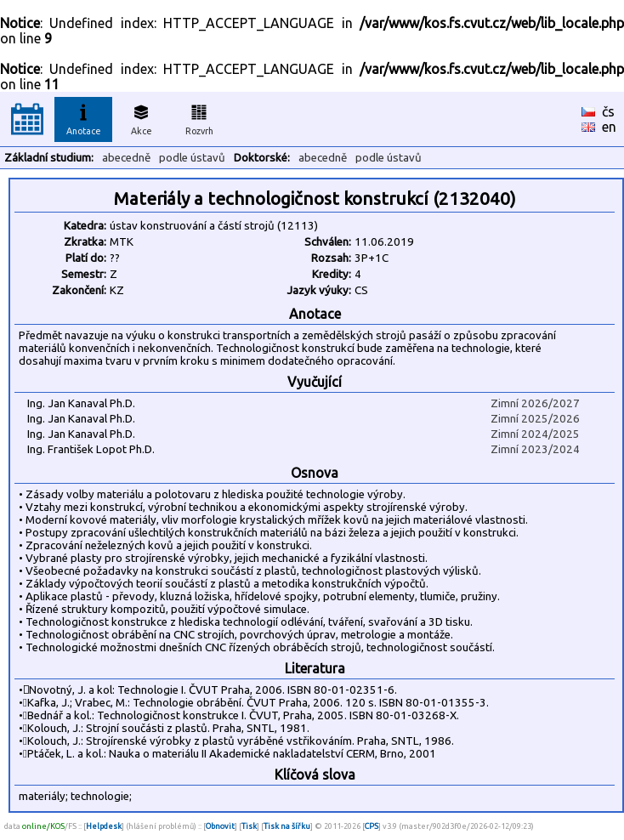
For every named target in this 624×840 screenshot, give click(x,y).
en (609, 127)
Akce (141, 117)
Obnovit (220, 826)
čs (608, 111)
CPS (372, 826)
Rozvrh (199, 117)
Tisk (249, 826)
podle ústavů (192, 158)
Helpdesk (104, 826)
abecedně (126, 158)
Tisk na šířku (287, 826)
